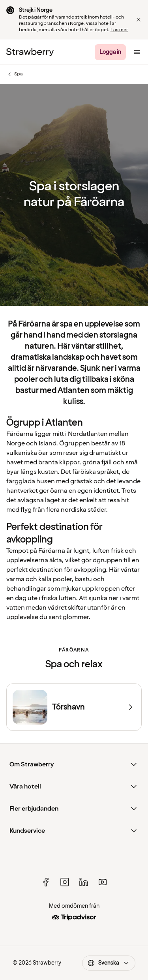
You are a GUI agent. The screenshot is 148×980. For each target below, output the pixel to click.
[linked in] (84, 882)
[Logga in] (110, 52)
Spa (15, 74)
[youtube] (103, 882)
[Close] (139, 20)
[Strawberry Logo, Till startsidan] (30, 52)
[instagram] (65, 882)
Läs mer (119, 30)
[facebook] (46, 882)
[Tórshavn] (74, 707)
